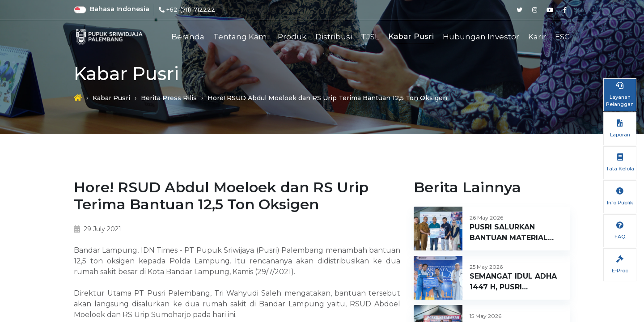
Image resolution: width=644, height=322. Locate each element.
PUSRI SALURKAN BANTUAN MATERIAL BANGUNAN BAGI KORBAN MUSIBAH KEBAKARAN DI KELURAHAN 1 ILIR (509, 233)
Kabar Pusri (411, 36)
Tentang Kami (241, 37)
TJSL (370, 37)
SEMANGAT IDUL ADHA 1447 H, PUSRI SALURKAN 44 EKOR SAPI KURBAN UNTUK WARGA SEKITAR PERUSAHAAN (513, 282)
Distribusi (334, 37)
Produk (292, 37)
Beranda (188, 37)
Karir (537, 37)
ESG (563, 37)
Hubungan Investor (481, 37)
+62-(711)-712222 (191, 9)
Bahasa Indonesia (120, 9)
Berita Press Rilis (169, 98)
